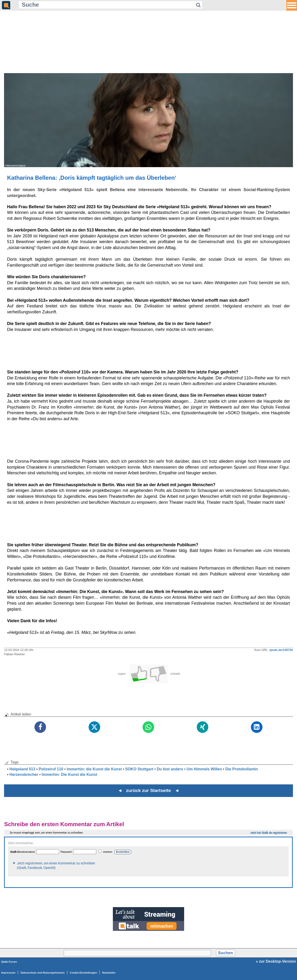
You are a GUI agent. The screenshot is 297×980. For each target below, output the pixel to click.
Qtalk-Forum (9, 962)
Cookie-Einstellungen (83, 973)
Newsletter (109, 973)
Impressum (8, 973)
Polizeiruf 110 (51, 769)
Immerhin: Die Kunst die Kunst (69, 775)
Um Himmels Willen (204, 769)
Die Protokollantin (242, 769)
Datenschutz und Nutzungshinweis (43, 973)
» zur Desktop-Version (276, 961)
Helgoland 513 (22, 769)
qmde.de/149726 (281, 650)
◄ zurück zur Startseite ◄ (149, 790)
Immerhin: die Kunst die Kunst (94, 769)
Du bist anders (170, 769)
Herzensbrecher (24, 775)
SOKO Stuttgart (139, 769)
